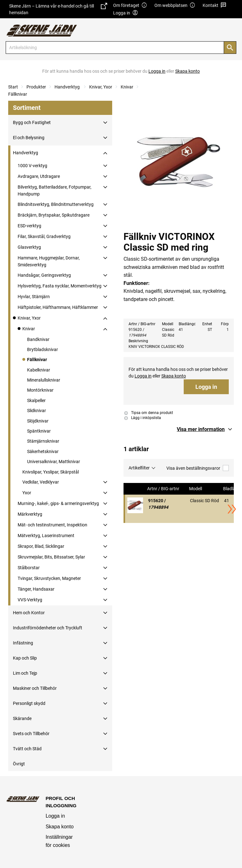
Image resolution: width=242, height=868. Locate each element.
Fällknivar (18, 94)
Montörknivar (40, 390)
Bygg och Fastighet (32, 122)
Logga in (206, 387)
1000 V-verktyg (32, 166)
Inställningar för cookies (59, 841)
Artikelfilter (139, 468)
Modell (196, 489)
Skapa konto (60, 827)
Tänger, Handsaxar (36, 589)
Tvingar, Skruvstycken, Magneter (49, 578)
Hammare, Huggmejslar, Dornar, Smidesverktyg (49, 261)
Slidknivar (37, 411)
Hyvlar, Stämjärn (34, 297)
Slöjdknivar (38, 421)
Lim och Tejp (25, 673)
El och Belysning (29, 138)
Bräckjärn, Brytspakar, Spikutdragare (54, 215)
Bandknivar (38, 339)
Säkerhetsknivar (43, 451)
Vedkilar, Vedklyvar (41, 482)
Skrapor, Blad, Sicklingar (41, 546)
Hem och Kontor (29, 613)
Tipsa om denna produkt (149, 413)
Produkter (36, 87)
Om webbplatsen (175, 6)
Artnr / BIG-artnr (164, 489)
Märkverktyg (30, 514)
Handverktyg (68, 87)
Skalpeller (36, 400)
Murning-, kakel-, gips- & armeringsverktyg (58, 503)
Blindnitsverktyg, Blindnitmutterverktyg (56, 204)
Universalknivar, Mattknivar (54, 462)
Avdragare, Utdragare (39, 176)
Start (13, 87)
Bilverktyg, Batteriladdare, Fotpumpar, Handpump (55, 190)
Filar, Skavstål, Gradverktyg (44, 236)
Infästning (23, 643)
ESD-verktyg (29, 226)
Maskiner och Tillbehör (35, 688)
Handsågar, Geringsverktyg (44, 275)
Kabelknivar (39, 370)
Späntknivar (39, 431)
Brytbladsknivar (43, 349)
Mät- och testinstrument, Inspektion (52, 525)
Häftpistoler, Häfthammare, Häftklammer (58, 307)
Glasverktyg (29, 247)
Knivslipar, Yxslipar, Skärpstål (51, 472)
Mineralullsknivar (44, 380)
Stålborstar (29, 568)
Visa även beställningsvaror (198, 468)
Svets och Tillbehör (31, 734)
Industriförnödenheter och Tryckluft (48, 628)
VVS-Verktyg (30, 600)
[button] (205, 429)
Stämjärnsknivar (43, 441)
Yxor (27, 493)
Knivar (127, 87)
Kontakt (214, 6)
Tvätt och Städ (27, 749)
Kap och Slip (25, 658)
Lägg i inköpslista (143, 418)
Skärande (22, 718)
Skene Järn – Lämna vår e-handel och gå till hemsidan (58, 9)
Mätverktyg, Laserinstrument (46, 536)
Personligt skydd (29, 703)
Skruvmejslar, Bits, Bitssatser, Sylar (51, 557)
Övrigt (19, 764)
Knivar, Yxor (101, 87)
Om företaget (130, 6)
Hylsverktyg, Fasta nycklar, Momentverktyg (60, 286)
